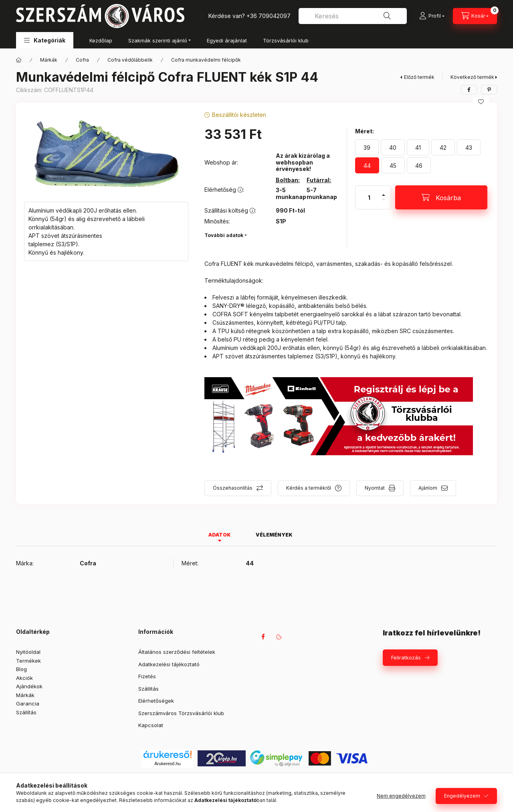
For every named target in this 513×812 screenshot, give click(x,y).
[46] (419, 165)
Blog (21, 669)
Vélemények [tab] (274, 535)
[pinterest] (489, 90)
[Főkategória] (19, 60)
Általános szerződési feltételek (177, 652)
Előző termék (419, 77)
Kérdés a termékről (309, 488)
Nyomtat (375, 488)
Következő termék (472, 77)
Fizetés (147, 676)
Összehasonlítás (233, 488)
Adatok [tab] (220, 535)
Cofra (82, 60)
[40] (393, 147)
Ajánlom (428, 488)
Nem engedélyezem (401, 796)
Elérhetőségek (156, 701)
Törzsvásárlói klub (286, 40)
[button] (45, 40)
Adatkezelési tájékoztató (169, 664)
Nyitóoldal (28, 652)
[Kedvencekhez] (481, 102)
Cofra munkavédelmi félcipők (206, 60)
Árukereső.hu (167, 764)
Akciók (24, 678)
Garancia (28, 703)
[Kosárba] (441, 197)
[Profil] (432, 16)
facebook (263, 637)
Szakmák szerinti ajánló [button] (158, 40)
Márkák (49, 60)
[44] (367, 165)
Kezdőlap (101, 40)
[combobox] (353, 16)
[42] (443, 147)
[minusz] (384, 203)
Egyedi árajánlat (227, 40)
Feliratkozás (406, 657)
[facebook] (469, 90)
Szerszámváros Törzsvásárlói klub (181, 713)
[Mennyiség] (369, 197)
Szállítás (26, 712)
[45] (393, 165)
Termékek (28, 661)
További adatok (224, 235)
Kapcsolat (151, 725)
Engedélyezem (462, 796)
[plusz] (384, 192)
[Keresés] (387, 16)
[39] (367, 147)
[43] (469, 147)
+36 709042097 (269, 16)
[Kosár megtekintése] (475, 16)
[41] (418, 147)
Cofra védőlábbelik (130, 60)
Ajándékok (29, 686)
